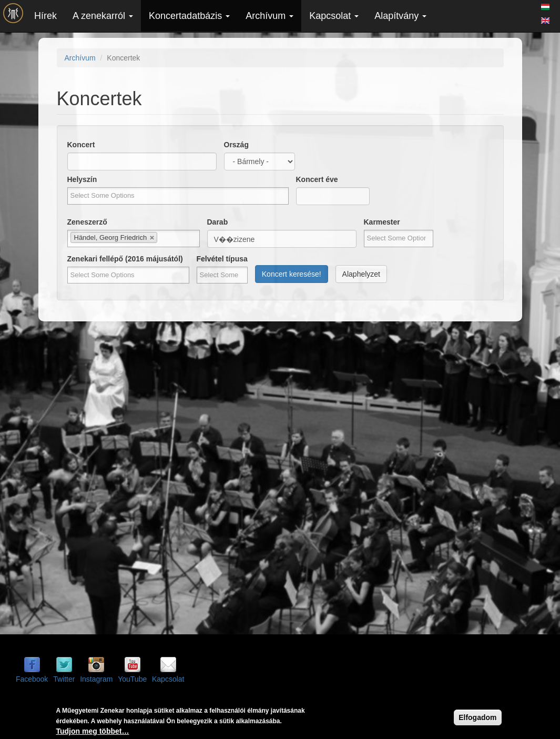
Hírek (45, 16)
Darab (218, 222)
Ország (236, 145)
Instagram (96, 679)
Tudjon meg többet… (93, 732)
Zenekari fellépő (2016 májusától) (125, 259)
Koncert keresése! (292, 274)
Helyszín (82, 179)
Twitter (64, 679)
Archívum (269, 16)
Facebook (32, 679)
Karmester (382, 222)
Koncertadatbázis (189, 16)
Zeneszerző (87, 222)
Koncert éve (317, 179)
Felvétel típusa (222, 259)
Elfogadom (477, 718)
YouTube (132, 679)
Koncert (81, 145)
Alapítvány (400, 16)
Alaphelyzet (361, 274)
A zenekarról (103, 16)
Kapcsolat (334, 16)
